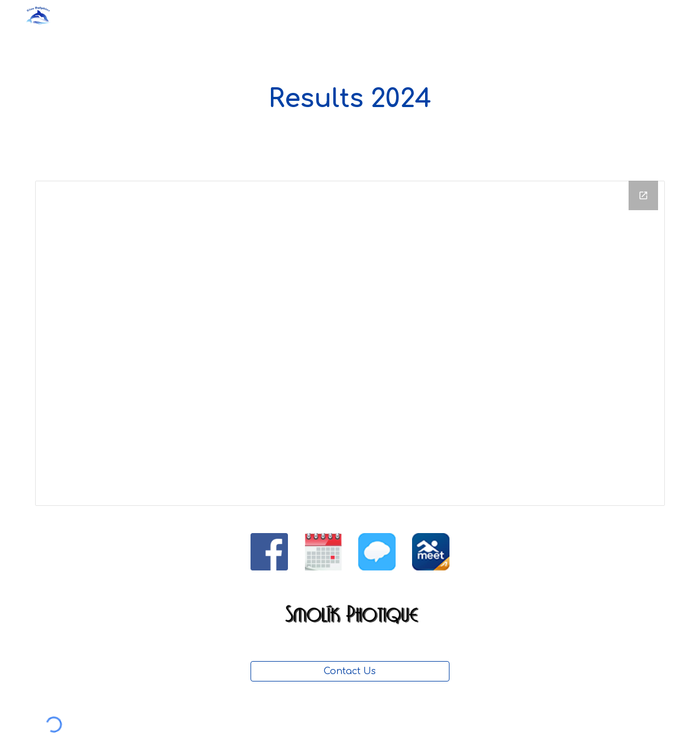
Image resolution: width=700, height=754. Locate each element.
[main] (350, 99)
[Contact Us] (350, 671)
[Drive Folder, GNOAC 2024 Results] (350, 343)
